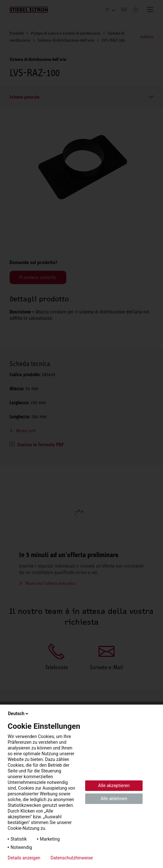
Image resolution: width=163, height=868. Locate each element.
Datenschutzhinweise (72, 858)
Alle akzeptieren (114, 786)
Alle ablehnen (114, 799)
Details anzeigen (24, 858)
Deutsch (19, 714)
